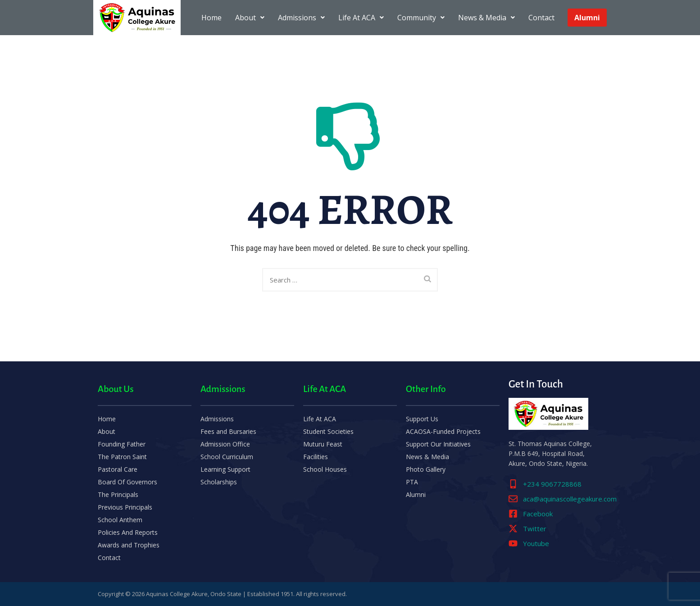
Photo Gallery (426, 469)
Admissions (301, 18)
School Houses (325, 469)
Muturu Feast (323, 444)
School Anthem (120, 520)
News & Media (486, 18)
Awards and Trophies (129, 545)
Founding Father (122, 444)
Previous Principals (125, 507)
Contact (541, 18)
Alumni (587, 18)
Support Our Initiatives (438, 444)
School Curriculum (227, 457)
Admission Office (225, 444)
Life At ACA (361, 18)
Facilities (316, 457)
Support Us (422, 419)
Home (211, 18)
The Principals (118, 494)
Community (421, 18)
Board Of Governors (127, 482)
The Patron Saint (122, 457)
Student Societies (328, 431)
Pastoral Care (118, 469)
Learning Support (225, 469)
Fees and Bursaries (228, 431)
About (250, 18)
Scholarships (219, 482)
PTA (412, 482)
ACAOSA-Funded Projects (443, 431)
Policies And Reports (128, 532)
